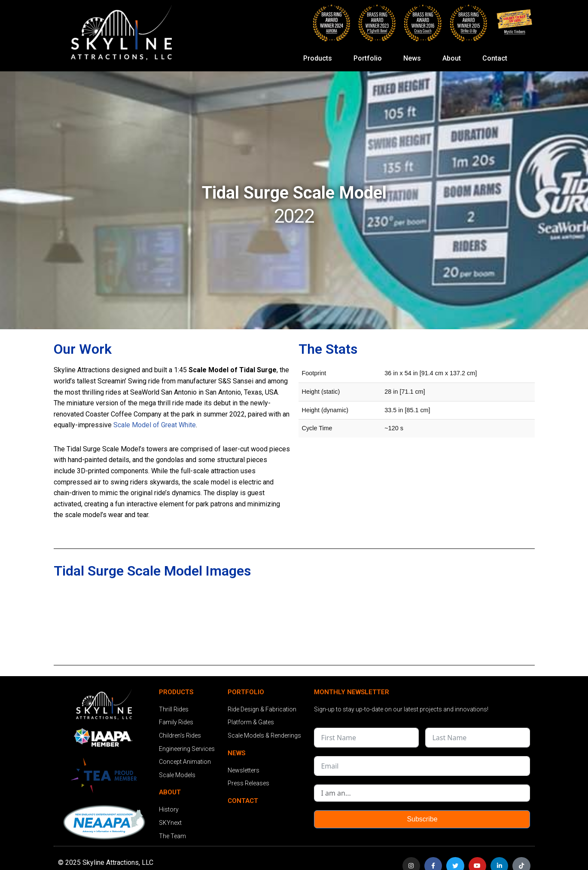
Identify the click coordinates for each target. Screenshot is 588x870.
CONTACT (243, 801)
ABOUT (170, 793)
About (454, 58)
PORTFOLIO (246, 692)
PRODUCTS (176, 692)
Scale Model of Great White (155, 425)
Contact (495, 58)
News (414, 58)
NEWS (236, 753)
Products (320, 58)
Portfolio (370, 58)
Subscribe (422, 819)
